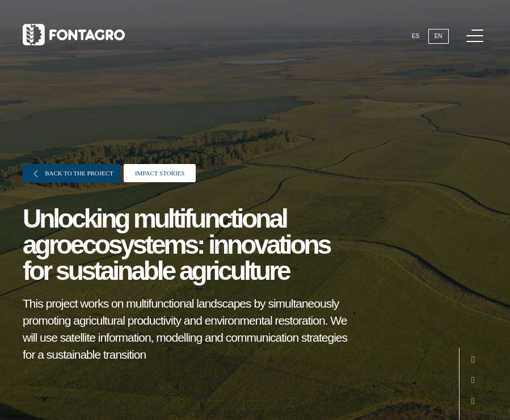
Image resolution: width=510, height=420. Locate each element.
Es (416, 36)
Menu (477, 30)
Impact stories (160, 173)
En (439, 36)
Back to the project (74, 173)
